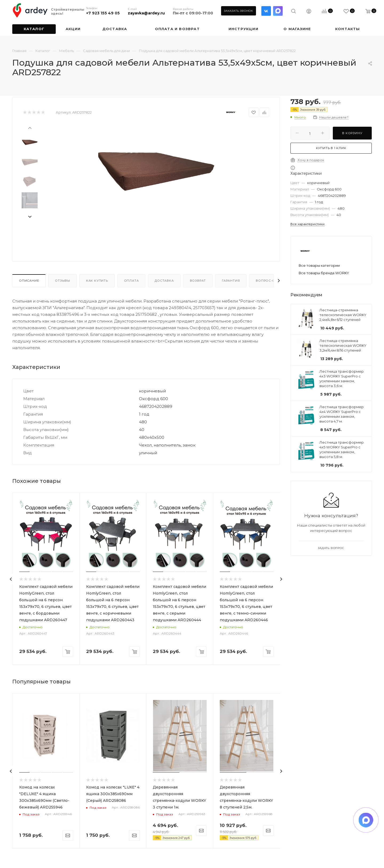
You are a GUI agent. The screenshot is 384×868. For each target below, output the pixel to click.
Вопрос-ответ (270, 281)
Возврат (198, 281)
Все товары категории (319, 265)
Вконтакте (266, 11)
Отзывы (63, 281)
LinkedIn (278, 11)
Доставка (164, 281)
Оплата (131, 281)
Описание (29, 281)
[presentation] (30, 128)
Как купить (97, 281)
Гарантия (231, 281)
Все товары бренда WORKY (324, 273)
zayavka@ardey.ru (146, 13)
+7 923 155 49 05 (103, 13)
